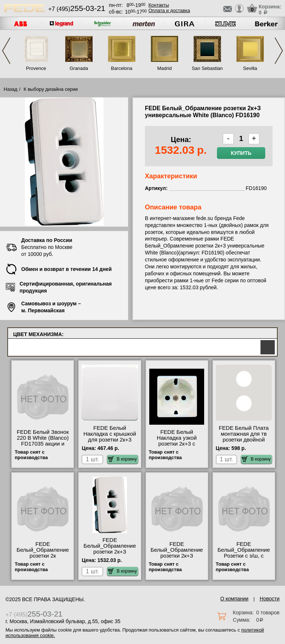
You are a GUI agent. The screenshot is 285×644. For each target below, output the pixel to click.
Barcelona (122, 68)
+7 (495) (77, 9)
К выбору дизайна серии (51, 89)
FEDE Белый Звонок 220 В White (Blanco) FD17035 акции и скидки (43, 441)
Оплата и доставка (169, 10)
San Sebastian (207, 68)
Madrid (165, 68)
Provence (36, 68)
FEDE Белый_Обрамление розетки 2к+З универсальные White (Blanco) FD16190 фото (110, 555)
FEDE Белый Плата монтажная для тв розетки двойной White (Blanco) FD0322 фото (244, 440)
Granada (79, 68)
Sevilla (250, 68)
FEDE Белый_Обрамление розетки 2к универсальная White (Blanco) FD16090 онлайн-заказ (43, 559)
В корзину (122, 459)
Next (279, 51)
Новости (270, 599)
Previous (6, 51)
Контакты (159, 5)
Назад (10, 89)
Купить (241, 153)
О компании (234, 599)
